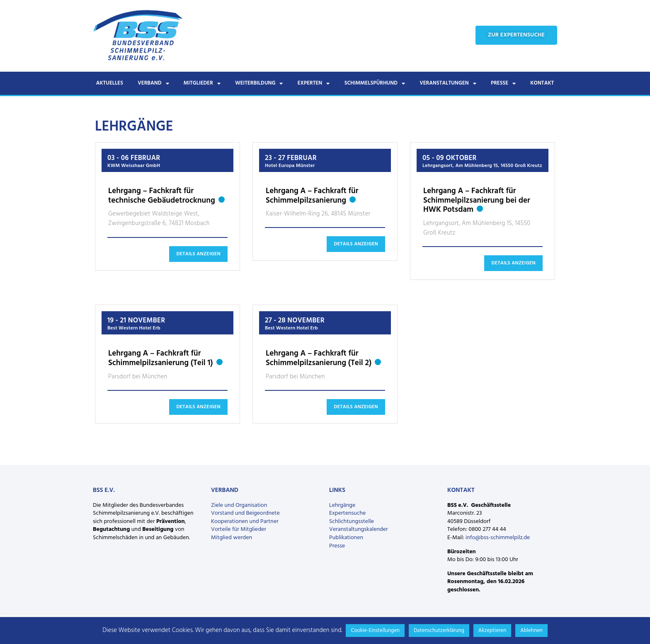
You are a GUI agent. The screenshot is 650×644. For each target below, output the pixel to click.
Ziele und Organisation (239, 505)
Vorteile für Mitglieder (239, 529)
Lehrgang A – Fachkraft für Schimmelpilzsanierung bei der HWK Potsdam (477, 201)
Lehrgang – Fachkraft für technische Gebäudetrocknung (162, 196)
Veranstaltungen (448, 84)
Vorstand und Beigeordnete (245, 513)
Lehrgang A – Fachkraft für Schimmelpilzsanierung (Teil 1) (161, 358)
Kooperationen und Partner (245, 522)
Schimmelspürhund (375, 84)
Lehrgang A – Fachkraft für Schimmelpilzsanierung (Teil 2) (319, 358)
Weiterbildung (259, 84)
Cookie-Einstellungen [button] (375, 631)
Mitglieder (202, 84)
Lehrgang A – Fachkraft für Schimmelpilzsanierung (312, 196)
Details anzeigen (198, 254)
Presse (503, 84)
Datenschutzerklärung (439, 631)
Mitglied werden (232, 538)
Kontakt (542, 83)
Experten (314, 84)
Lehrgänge (342, 505)
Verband (153, 84)
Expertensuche (347, 513)
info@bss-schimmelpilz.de (498, 538)
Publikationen (346, 538)
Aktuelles (110, 83)
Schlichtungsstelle (352, 522)
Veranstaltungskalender (359, 529)
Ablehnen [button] (531, 631)
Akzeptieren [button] (492, 631)
